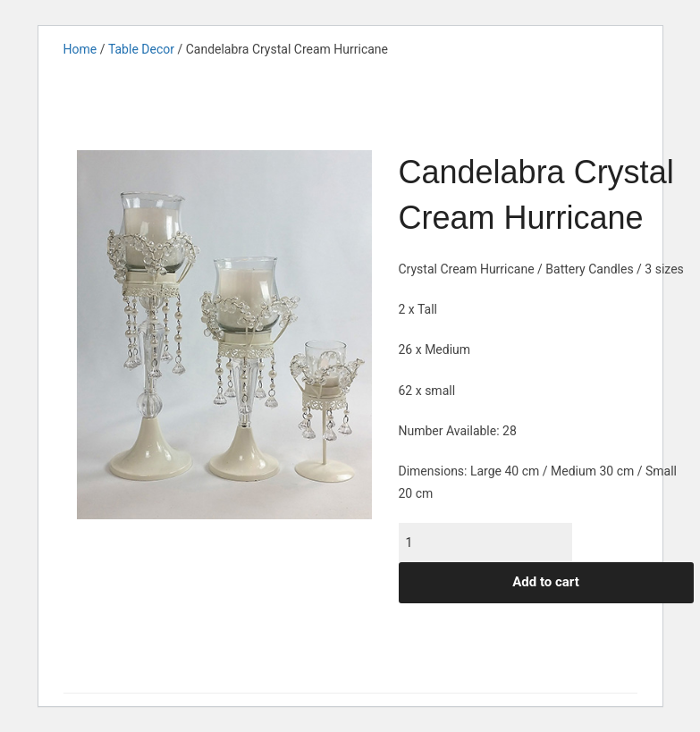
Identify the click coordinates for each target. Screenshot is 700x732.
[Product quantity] (485, 543)
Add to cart (546, 582)
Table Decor (141, 49)
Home (80, 49)
